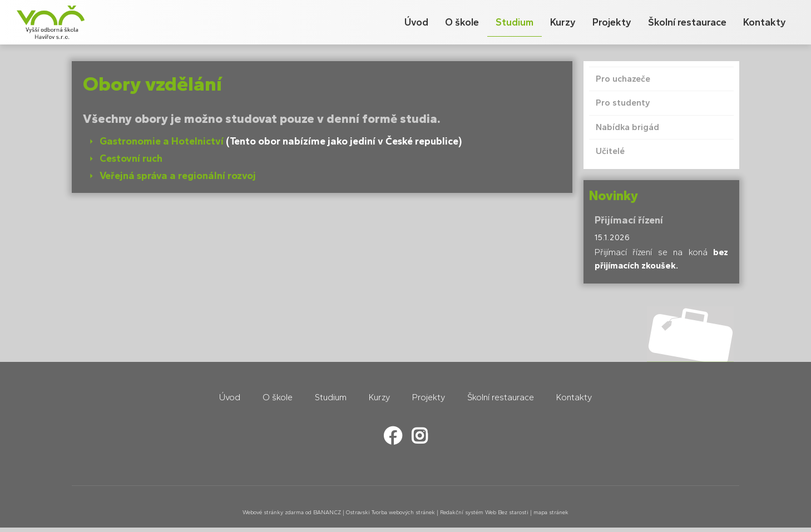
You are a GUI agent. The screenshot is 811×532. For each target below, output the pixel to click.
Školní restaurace (687, 22)
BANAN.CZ (327, 512)
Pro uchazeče (623, 79)
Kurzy (563, 22)
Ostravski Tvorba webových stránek (390, 512)
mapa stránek (551, 512)
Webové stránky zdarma (273, 512)
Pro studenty (623, 103)
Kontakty (765, 22)
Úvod (416, 22)
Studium (515, 22)
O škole (462, 22)
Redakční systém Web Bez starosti (484, 512)
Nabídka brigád (627, 127)
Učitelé (610, 151)
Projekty (612, 22)
